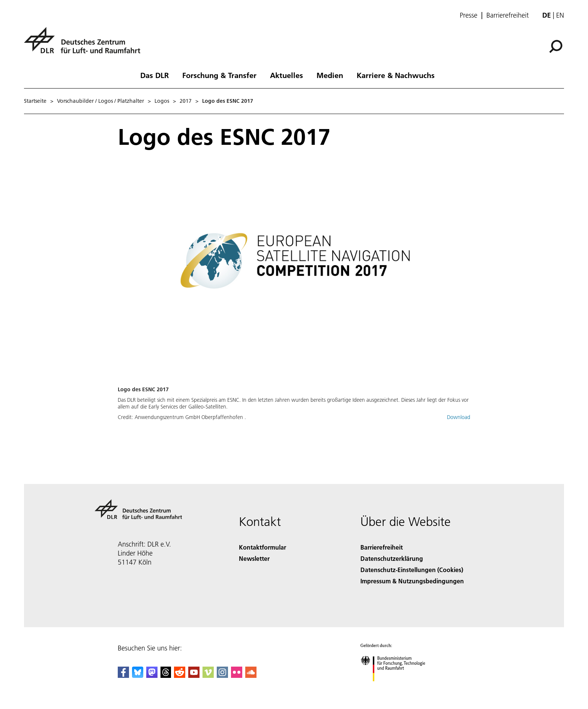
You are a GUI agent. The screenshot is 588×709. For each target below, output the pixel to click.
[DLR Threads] (166, 675)
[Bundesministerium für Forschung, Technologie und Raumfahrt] (397, 688)
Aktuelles (286, 75)
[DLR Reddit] (180, 675)
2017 (186, 101)
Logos (162, 101)
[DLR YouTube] (194, 675)
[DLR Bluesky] (138, 675)
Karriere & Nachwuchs (396, 75)
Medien (330, 75)
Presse (469, 15)
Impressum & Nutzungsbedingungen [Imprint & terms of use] (412, 581)
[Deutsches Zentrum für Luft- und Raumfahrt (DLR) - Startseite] (85, 44)
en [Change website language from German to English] (560, 15)
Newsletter (254, 558)
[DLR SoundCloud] (251, 675)
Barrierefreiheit (508, 15)
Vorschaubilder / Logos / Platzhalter (100, 101)
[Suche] (556, 47)
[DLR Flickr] (237, 675)
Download (459, 417)
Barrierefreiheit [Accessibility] (382, 547)
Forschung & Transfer (219, 75)
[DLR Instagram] (222, 675)
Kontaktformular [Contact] (262, 547)
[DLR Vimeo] (208, 675)
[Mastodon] (152, 675)
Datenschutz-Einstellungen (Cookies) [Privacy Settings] (412, 570)
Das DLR (154, 75)
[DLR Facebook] (123, 675)
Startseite (35, 101)
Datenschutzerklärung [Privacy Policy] (392, 558)
